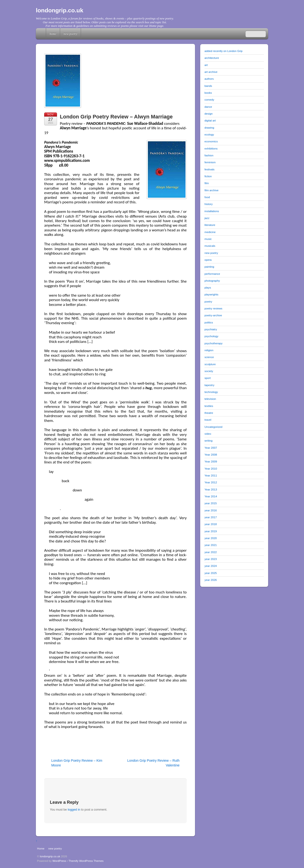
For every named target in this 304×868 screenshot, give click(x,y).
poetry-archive (213, 315)
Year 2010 (211, 469)
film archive (211, 190)
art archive (211, 72)
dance (208, 107)
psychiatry (211, 329)
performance (212, 274)
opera (208, 260)
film (207, 183)
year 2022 (211, 552)
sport (208, 378)
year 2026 (211, 580)
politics (209, 322)
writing (209, 441)
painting (209, 267)
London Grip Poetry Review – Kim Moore (77, 763)
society (209, 371)
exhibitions (211, 148)
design (209, 114)
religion (209, 350)
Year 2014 (211, 496)
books (208, 93)
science (209, 357)
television (210, 399)
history (209, 204)
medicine (210, 232)
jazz (207, 218)
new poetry (70, 34)
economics (211, 141)
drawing (209, 128)
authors (209, 79)
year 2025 (211, 573)
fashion (209, 155)
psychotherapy (214, 343)
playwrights (211, 294)
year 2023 (211, 559)
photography (212, 281)
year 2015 (211, 503)
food (207, 197)
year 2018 (211, 524)
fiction (208, 176)
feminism (210, 162)
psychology (211, 336)
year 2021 (211, 545)
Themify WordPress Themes (86, 861)
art (206, 65)
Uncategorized (213, 427)
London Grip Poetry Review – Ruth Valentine (153, 763)
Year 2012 (211, 482)
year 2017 (211, 517)
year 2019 (211, 531)
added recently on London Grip (223, 51)
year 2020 (211, 538)
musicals (210, 246)
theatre (209, 413)
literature (210, 225)
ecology (209, 134)
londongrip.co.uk (50, 856)
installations (212, 211)
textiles (209, 406)
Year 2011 (211, 475)
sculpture (210, 364)
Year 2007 (211, 448)
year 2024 (211, 566)
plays (208, 287)
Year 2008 (211, 455)
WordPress (59, 861)
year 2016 (211, 510)
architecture (212, 58)
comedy (209, 100)
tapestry (209, 385)
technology (211, 392)
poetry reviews (213, 308)
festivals (209, 169)
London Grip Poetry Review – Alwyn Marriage (116, 117)
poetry (208, 301)
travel (208, 420)
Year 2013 (211, 489)
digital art (210, 120)
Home (41, 34)
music (208, 239)
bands (208, 86)
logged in (74, 810)
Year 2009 (211, 461)
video (208, 434)
